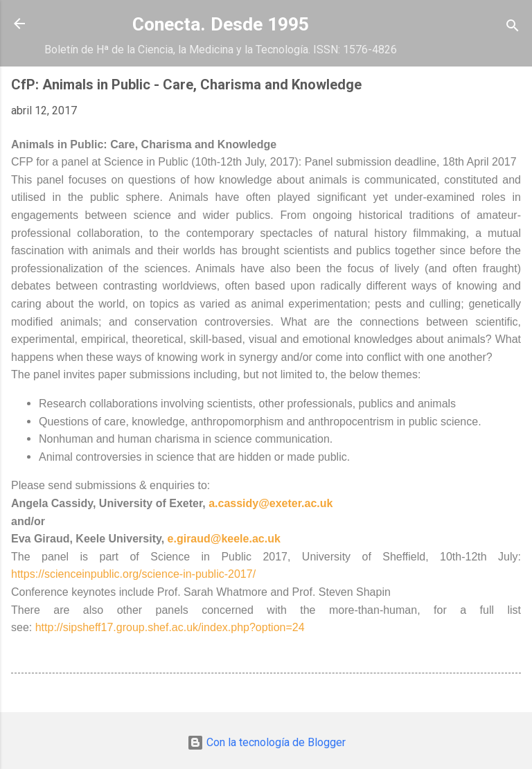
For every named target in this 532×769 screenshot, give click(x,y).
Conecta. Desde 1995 (221, 24)
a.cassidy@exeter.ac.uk (271, 503)
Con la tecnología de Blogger (266, 742)
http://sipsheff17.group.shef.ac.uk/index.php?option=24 (170, 627)
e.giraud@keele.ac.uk (224, 539)
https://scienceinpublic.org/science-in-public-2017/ (133, 574)
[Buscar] (513, 28)
